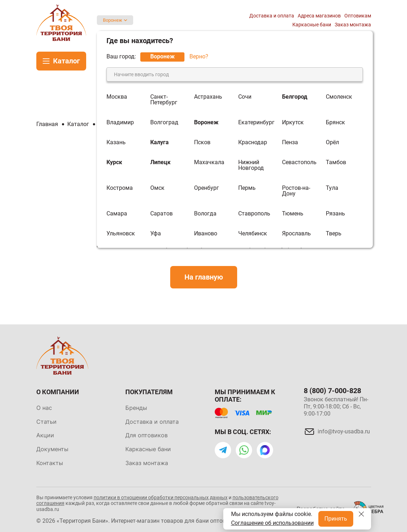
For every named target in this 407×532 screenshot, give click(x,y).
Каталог (66, 61)
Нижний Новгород (251, 165)
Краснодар (253, 142)
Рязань (335, 214)
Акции (45, 435)
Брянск (335, 122)
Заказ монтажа (353, 25)
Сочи (245, 97)
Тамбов (336, 163)
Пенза (290, 142)
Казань (116, 142)
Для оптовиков (147, 435)
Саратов (161, 214)
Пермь (247, 188)
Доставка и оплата (272, 16)
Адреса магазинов (319, 16)
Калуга (160, 142)
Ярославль (296, 234)
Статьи (46, 422)
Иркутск (293, 122)
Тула (332, 188)
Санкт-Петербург (164, 100)
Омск (157, 188)
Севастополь (299, 163)
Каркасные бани (312, 25)
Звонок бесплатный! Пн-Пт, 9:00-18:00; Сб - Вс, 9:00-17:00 (336, 406)
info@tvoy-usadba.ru (344, 431)
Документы (52, 449)
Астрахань (208, 97)
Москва (117, 97)
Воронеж (113, 20)
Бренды (136, 408)
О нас (44, 408)
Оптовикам (358, 16)
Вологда (205, 214)
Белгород (295, 97)
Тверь (334, 234)
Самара (117, 214)
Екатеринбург (256, 122)
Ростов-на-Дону (296, 191)
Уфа (156, 234)
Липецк (160, 163)
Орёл (332, 142)
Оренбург (207, 188)
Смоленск (339, 97)
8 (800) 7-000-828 (332, 391)
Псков (202, 142)
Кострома (120, 188)
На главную (204, 277)
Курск (114, 163)
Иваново (206, 234)
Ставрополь (254, 214)
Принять (336, 519)
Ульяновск (121, 234)
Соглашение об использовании (272, 523)
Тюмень (293, 214)
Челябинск (253, 234)
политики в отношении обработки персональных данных (161, 497)
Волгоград (164, 122)
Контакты (50, 463)
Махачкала (209, 163)
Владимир (120, 122)
